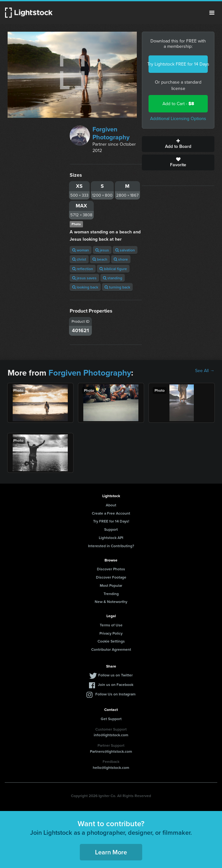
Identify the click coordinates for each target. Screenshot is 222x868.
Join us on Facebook (116, 684)
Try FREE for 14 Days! (111, 521)
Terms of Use (111, 625)
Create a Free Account (111, 513)
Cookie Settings (111, 641)
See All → (205, 371)
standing (113, 278)
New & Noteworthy (111, 602)
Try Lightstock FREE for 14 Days (178, 64)
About (111, 505)
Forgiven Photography (111, 133)
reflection (83, 269)
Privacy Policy (111, 633)
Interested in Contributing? (111, 546)
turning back (117, 287)
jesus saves (84, 278)
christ (79, 259)
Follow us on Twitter (115, 675)
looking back (85, 287)
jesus (102, 250)
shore (121, 259)
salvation (125, 250)
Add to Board (178, 144)
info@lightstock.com (111, 735)
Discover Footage (111, 577)
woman (81, 250)
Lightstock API (111, 538)
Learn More (111, 852)
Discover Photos (111, 569)
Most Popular (111, 585)
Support (111, 529)
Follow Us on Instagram (115, 694)
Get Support (111, 719)
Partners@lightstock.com (111, 751)
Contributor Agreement (111, 649)
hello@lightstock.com (111, 767)
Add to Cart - (178, 104)
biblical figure (113, 269)
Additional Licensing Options (178, 119)
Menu (212, 13)
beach (100, 259)
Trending (111, 594)
